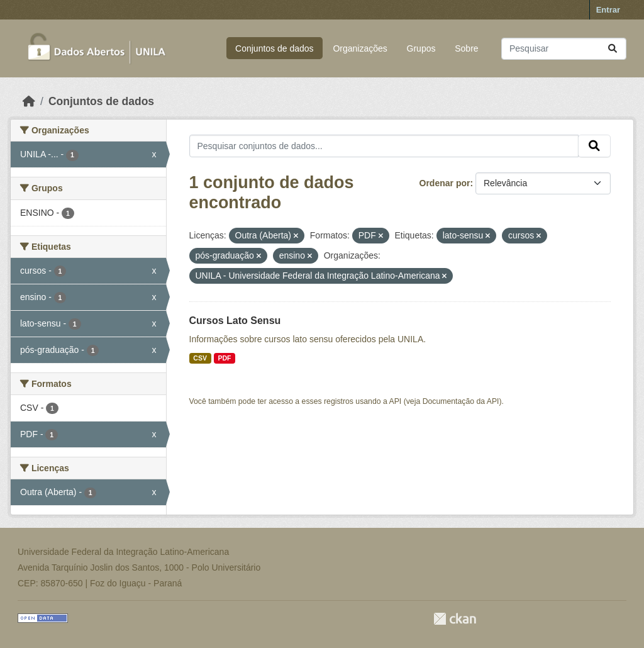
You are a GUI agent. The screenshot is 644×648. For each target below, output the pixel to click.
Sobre (466, 48)
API (396, 401)
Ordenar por (445, 183)
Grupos (421, 48)
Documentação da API (461, 401)
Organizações (360, 48)
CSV (200, 358)
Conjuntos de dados (275, 48)
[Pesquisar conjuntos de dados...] (564, 49)
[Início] (29, 101)
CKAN (455, 619)
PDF (224, 358)
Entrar (608, 10)
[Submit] (613, 49)
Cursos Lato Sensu (235, 321)
